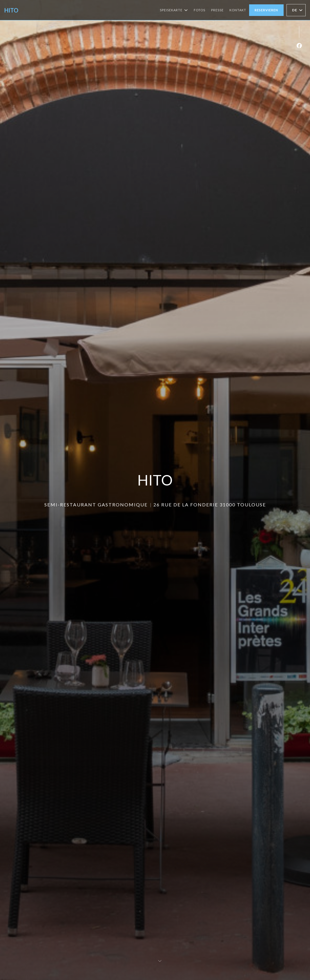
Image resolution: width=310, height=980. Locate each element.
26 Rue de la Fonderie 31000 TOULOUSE (210, 505)
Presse (217, 10)
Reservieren (266, 10)
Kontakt (238, 10)
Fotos (200, 10)
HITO (11, 10)
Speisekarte (174, 10)
